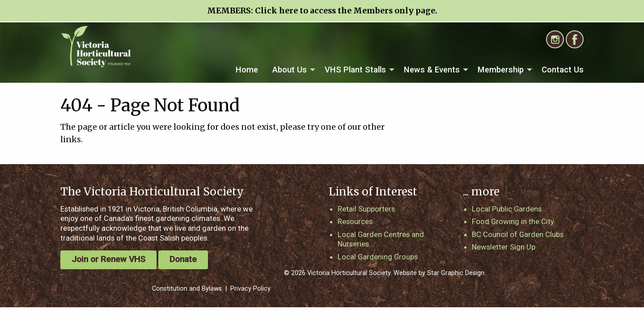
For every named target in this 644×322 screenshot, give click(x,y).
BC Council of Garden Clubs (518, 234)
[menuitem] (247, 70)
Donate (183, 259)
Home (247, 70)
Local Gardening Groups (378, 257)
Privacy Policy (250, 289)
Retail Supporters (366, 209)
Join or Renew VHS (108, 259)
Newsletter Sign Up (504, 247)
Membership (501, 70)
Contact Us (563, 70)
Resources (355, 221)
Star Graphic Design (456, 273)
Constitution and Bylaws (187, 289)
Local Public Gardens (507, 209)
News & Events (432, 70)
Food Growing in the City (513, 221)
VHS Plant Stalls (355, 70)
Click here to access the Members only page (345, 11)
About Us (290, 70)
